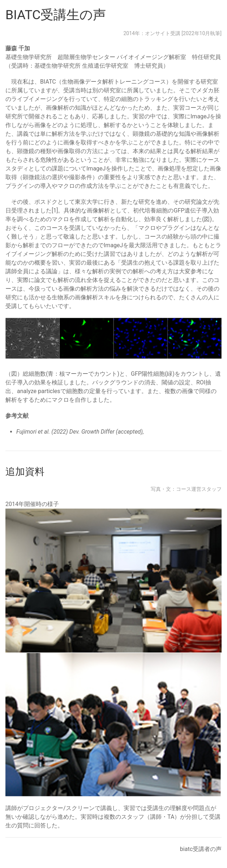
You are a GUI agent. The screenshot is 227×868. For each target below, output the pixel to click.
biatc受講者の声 (201, 849)
